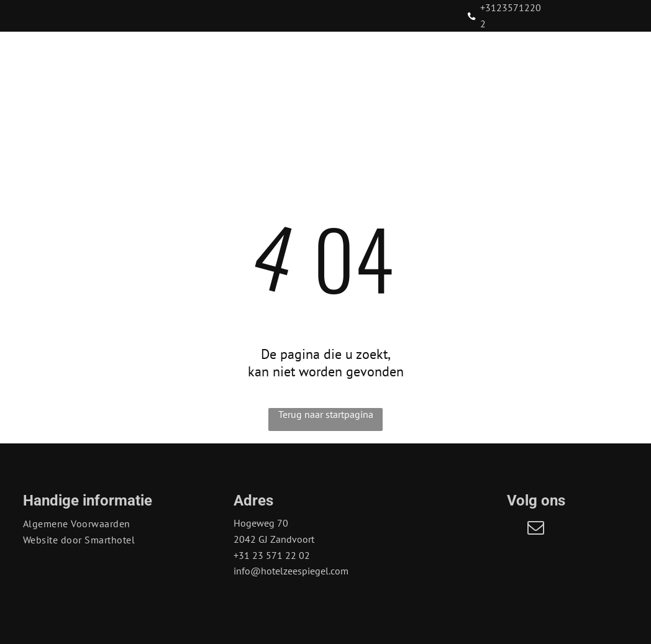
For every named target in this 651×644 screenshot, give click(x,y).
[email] (536, 529)
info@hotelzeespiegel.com (291, 571)
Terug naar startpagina (326, 414)
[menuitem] (136, 102)
